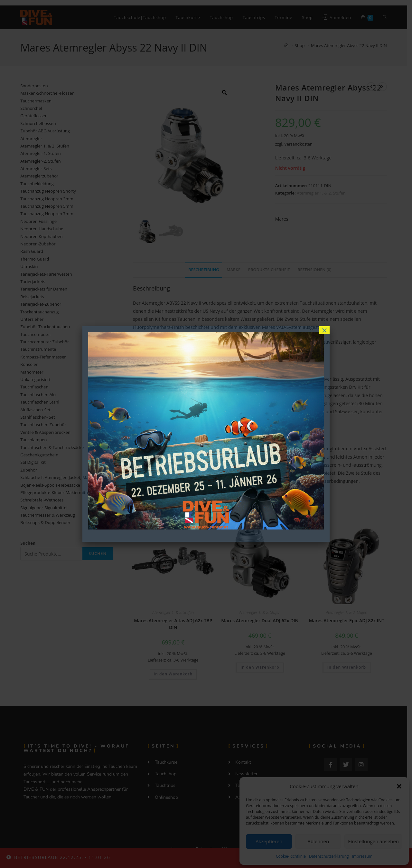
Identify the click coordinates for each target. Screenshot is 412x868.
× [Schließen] (324, 330)
